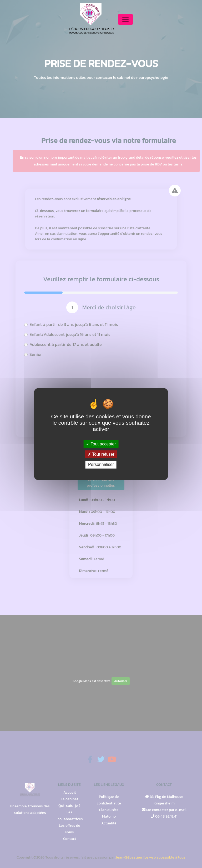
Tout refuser (101, 454)
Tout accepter (101, 444)
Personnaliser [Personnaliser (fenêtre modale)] (101, 464)
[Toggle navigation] (125, 19)
